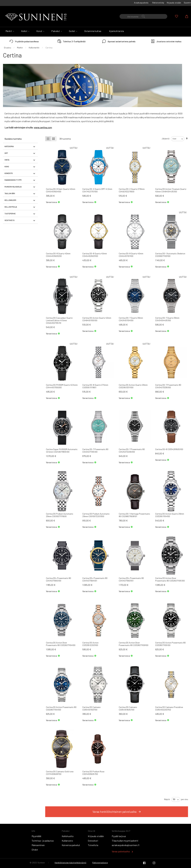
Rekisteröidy (158, 3)
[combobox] (143, 16)
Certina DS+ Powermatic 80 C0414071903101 (131, 579)
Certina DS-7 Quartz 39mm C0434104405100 (167, 319)
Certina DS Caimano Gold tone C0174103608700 (60, 773)
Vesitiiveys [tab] (9, 220)
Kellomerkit (34, 48)
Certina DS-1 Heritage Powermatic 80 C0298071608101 (134, 515)
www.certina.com (43, 127)
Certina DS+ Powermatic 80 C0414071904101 (95, 579)
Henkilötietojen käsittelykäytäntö (70, 863)
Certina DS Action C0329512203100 (90, 644)
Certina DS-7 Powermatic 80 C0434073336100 (168, 386)
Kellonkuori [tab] (10, 200)
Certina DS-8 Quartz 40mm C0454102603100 (95, 255)
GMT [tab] (6, 153)
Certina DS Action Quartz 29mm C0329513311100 (133, 386)
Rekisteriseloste (100, 863)
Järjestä (165, 138)
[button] (187, 3)
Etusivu (8, 48)
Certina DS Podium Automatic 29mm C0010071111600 (60, 515)
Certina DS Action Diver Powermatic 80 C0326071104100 (61, 644)
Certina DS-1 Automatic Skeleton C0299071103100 (170, 255)
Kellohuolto (68, 836)
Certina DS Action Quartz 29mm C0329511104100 (170, 515)
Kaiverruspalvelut (71, 845)
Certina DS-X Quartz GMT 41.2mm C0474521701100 (97, 190)
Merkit (20, 48)
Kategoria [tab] (9, 146)
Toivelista (93, 845)
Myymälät (37, 836)
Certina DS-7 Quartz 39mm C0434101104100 (131, 319)
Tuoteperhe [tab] (10, 214)
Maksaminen (38, 845)
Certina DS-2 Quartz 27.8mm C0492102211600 (132, 190)
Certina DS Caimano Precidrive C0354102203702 (169, 708)
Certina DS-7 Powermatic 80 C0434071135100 (95, 450)
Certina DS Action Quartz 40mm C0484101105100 (97, 319)
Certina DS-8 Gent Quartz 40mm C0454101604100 (61, 190)
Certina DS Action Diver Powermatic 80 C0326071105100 (170, 579)
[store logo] (37, 17)
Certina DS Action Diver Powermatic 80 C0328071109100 (134, 644)
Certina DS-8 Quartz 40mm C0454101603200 (58, 255)
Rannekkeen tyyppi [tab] (13, 180)
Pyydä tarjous (119, 836)
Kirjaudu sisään (174, 3)
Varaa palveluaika (121, 851)
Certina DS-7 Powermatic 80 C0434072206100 (132, 450)
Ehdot (35, 850)
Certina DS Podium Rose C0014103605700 (93, 773)
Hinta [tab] (7, 160)
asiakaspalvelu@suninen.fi (126, 845)
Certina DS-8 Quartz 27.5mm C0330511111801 (95, 386)
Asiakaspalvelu (141, 3)
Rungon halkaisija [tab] (13, 187)
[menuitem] (9, 31)
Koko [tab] (7, 166)
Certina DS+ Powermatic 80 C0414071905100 (58, 579)
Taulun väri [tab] (10, 193)
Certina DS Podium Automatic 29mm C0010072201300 (96, 515)
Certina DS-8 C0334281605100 (169, 449)
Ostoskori (93, 841)
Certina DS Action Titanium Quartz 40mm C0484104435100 (171, 190)
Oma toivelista (177, 16)
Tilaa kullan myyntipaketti (125, 841)
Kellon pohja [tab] (11, 207)
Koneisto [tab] (9, 173)
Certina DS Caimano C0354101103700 (91, 708)
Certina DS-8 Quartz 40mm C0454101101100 (131, 255)
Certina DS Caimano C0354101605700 (128, 708)
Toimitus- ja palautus (43, 841)
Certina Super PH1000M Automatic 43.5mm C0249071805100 (62, 450)
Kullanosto (67, 841)
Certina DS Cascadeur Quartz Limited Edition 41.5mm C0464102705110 (59, 320)
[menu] (95, 32)
